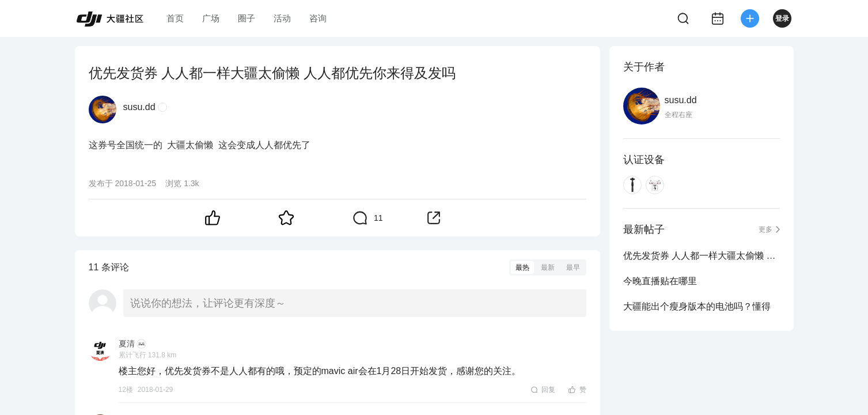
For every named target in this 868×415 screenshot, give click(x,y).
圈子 (247, 18)
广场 (211, 18)
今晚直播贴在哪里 (660, 281)
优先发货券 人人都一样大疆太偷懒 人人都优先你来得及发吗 (702, 256)
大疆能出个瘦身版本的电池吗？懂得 (697, 306)
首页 (175, 18)
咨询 (318, 18)
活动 (282, 18)
